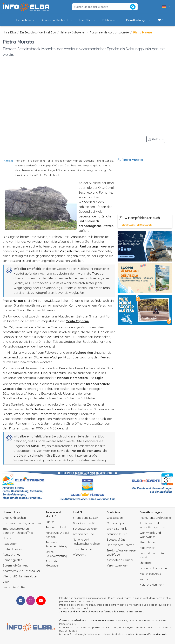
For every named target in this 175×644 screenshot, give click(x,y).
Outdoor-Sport (116, 523)
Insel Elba (87, 20)
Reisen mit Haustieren (153, 568)
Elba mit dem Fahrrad (120, 545)
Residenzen (10, 544)
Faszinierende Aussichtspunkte (109, 32)
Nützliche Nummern (152, 585)
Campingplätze (12, 560)
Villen (6, 582)
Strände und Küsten (85, 518)
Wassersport (115, 518)
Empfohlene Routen (85, 549)
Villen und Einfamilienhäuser (20, 576)
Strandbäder (148, 542)
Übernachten (25, 20)
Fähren (50, 522)
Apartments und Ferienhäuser (22, 571)
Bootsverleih (147, 548)
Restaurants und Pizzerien (156, 518)
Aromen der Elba (83, 534)
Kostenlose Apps (150, 574)
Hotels (7, 538)
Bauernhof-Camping (16, 565)
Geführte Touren (117, 534)
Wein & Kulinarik (117, 529)
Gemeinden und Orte (86, 523)
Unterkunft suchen (14, 518)
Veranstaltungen (117, 565)
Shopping (146, 563)
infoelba (64, 634)
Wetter (144, 579)
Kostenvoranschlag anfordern (22, 523)
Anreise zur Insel (56, 527)
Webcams (79, 555)
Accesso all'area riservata (152, 634)
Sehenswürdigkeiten (73, 32)
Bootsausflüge (116, 540)
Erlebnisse (111, 20)
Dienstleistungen (139, 20)
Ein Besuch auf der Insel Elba (38, 32)
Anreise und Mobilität (57, 20)
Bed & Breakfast (13, 549)
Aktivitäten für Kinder (120, 560)
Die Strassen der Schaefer (137, 225)
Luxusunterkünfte (14, 587)
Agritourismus (11, 555)
